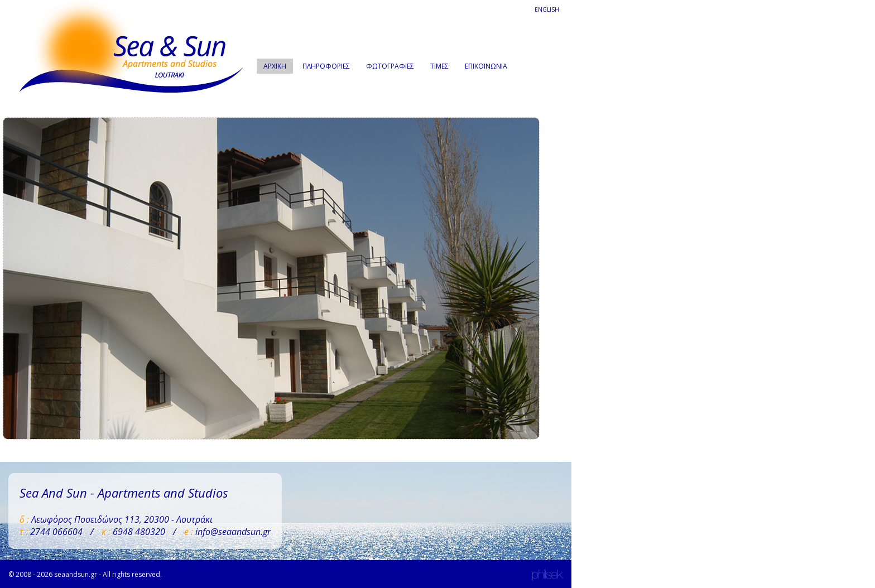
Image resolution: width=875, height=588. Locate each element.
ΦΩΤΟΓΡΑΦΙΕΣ (390, 66)
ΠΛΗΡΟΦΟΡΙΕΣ (326, 66)
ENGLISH (547, 9)
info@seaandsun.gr (233, 532)
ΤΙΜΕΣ (439, 66)
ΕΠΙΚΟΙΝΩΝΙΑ (486, 66)
